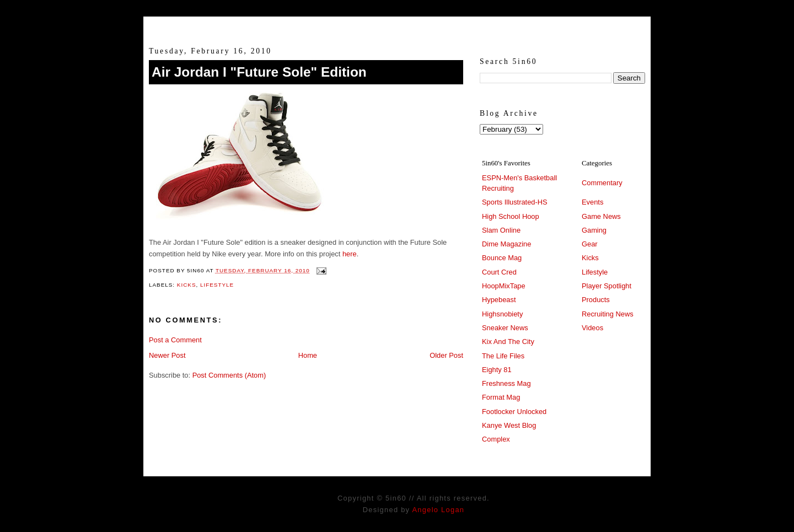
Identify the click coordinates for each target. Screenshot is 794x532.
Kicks (187, 285)
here (350, 254)
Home (308, 355)
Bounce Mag (502, 258)
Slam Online (501, 230)
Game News (601, 216)
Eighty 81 (497, 370)
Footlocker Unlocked (514, 412)
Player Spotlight (607, 286)
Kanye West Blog (509, 425)
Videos (592, 328)
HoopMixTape (504, 286)
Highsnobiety (502, 314)
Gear (590, 244)
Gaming (594, 230)
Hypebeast (499, 300)
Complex (496, 439)
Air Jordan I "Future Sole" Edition (259, 72)
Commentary (602, 183)
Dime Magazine (506, 244)
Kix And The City (508, 342)
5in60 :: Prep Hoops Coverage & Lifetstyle (397, 26)
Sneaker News (505, 328)
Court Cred (499, 272)
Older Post (446, 355)
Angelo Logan (438, 510)
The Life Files (503, 356)
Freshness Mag (506, 383)
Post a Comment (175, 340)
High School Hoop (511, 216)
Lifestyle (217, 285)
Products (596, 300)
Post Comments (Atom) (229, 375)
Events (592, 202)
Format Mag (501, 397)
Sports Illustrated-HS (515, 202)
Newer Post (167, 355)
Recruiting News (608, 314)
